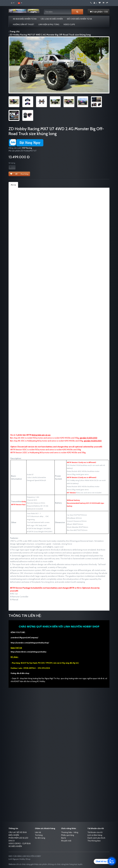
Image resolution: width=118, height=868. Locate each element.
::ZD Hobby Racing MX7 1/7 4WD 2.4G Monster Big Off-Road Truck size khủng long (50, 35)
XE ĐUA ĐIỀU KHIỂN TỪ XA (25, 19)
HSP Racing (27, 148)
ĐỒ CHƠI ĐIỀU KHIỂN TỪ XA (79, 19)
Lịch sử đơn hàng (95, 835)
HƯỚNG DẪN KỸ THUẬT (24, 24)
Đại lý (63, 838)
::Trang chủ (14, 31)
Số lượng (12, 163)
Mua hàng (24, 174)
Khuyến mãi (66, 841)
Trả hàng (39, 835)
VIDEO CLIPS (69, 24)
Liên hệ (38, 832)
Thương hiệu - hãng (70, 832)
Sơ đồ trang (40, 838)
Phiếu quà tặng (68, 835)
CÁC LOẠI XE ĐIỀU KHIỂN (52, 19)
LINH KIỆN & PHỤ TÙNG (49, 24)
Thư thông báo (94, 841)
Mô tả (13, 185)
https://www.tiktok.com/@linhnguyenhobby (29, 652)
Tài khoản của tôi (95, 832)
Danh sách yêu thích (96, 838)
